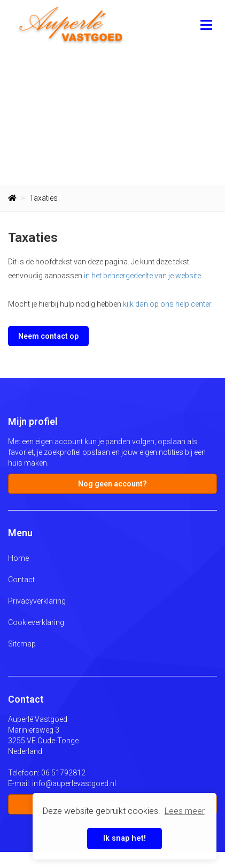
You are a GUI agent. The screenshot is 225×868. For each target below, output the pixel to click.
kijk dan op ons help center (167, 304)
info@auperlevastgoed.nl (74, 783)
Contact (21, 580)
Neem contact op (48, 336)
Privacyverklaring (37, 601)
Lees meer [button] (185, 811)
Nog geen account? (112, 484)
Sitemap (22, 644)
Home (18, 558)
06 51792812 (63, 773)
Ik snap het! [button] (125, 838)
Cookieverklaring (36, 622)
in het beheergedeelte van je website (142, 276)
